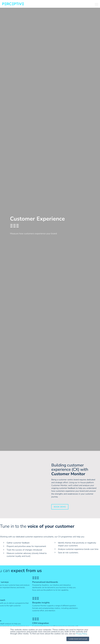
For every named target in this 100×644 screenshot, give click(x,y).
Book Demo (60, 507)
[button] (96, 4)
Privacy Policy (82, 634)
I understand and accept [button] (76, 639)
